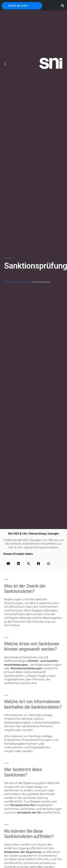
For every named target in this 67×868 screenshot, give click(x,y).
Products (16, 282)
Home (7, 282)
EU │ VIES (26, 282)
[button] (5, 64)
